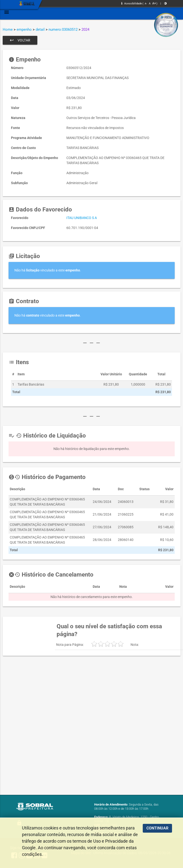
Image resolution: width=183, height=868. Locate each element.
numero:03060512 (63, 30)
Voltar (20, 40)
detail (40, 30)
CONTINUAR (157, 828)
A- (146, 4)
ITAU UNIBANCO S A (82, 218)
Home (8, 30)
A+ (154, 3)
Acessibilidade (132, 4)
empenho (24, 30)
